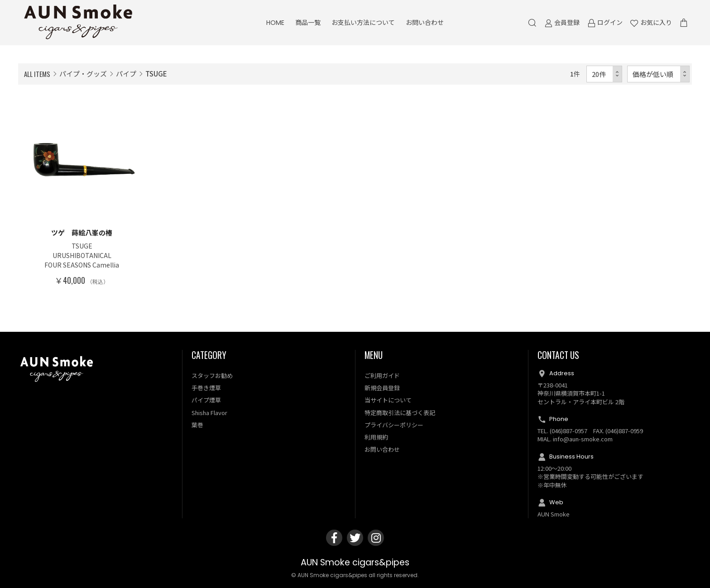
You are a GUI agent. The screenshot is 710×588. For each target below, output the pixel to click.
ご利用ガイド (382, 375)
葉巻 (197, 425)
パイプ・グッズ (83, 74)
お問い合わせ (425, 23)
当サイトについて (388, 400)
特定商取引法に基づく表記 (400, 413)
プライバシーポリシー (394, 425)
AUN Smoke (554, 514)
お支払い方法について (363, 23)
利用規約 (376, 437)
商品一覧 (308, 23)
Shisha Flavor (209, 413)
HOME (275, 23)
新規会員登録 (382, 388)
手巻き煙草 (206, 388)
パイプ (126, 74)
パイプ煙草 (206, 400)
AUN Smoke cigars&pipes (355, 562)
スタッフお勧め (212, 375)
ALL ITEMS (37, 74)
